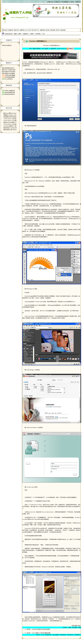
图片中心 (37, 30)
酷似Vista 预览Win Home (10, 113)
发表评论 (48, 635)
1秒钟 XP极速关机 (10, 91)
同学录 (58, 30)
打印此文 (70, 635)
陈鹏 (34, 49)
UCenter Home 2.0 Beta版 (10, 124)
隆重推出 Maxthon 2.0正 (10, 115)
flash (27, 30)
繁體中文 (78, 2)
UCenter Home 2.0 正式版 (10, 121)
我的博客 (53, 30)
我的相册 (63, 30)
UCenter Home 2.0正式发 (10, 119)
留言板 (48, 30)
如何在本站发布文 (10, 94)
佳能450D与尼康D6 (10, 72)
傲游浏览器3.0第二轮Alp (10, 130)
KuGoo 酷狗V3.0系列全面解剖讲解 (41, 633)
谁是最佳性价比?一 (10, 68)
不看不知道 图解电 (10, 75)
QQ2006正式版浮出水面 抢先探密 (41, 629)
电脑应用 (11, 30)
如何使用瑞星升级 (10, 92)
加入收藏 (56, 635)
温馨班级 (22, 30)
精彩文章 (16, 30)
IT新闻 (32, 34)
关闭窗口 (77, 635)
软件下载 (31, 30)
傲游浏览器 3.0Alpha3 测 (10, 128)
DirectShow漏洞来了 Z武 (10, 126)
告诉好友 (63, 635)
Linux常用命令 (9, 79)
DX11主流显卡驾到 (10, 70)
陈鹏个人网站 (17, 34)
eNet (43, 49)
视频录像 (42, 30)
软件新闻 (38, 34)
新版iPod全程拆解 (10, 74)
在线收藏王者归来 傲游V (10, 117)
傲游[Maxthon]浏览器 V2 (10, 122)
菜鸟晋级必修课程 (10, 77)
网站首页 (5, 30)
